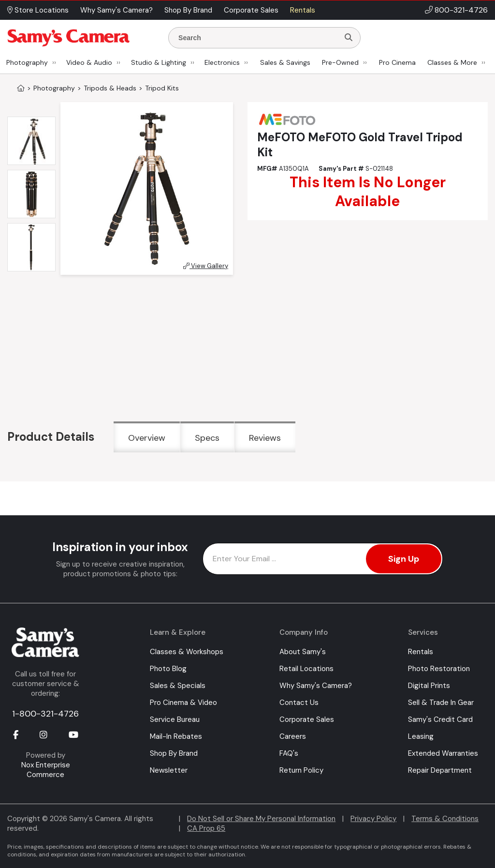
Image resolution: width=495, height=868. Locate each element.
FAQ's (289, 753)
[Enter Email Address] (323, 559)
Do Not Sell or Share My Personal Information (261, 819)
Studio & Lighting (159, 62)
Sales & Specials (178, 686)
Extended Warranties (443, 753)
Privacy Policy (373, 819)
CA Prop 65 (206, 828)
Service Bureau (175, 719)
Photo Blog (168, 669)
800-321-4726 (461, 10)
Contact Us (299, 703)
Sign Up (404, 559)
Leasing (421, 736)
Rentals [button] (303, 10)
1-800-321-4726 (45, 714)
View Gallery (206, 266)
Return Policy (301, 770)
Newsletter (169, 770)
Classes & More (452, 62)
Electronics (222, 62)
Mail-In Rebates (176, 736)
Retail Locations (306, 669)
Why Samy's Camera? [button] (116, 10)
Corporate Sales (307, 719)
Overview (147, 438)
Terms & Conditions (445, 819)
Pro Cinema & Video (183, 703)
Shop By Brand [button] (188, 10)
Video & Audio (89, 62)
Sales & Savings (285, 62)
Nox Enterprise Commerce (46, 770)
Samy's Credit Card (440, 719)
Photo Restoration (439, 669)
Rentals (421, 652)
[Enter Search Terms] (258, 38)
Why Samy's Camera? (316, 686)
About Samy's (303, 652)
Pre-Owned (340, 62)
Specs (207, 438)
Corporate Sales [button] (251, 10)
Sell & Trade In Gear (441, 703)
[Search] (349, 38)
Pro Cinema (397, 62)
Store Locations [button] (38, 10)
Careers (293, 736)
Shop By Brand (174, 753)
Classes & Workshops (187, 652)
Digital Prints (429, 686)
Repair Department (440, 770)
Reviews (265, 438)
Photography (27, 62)
